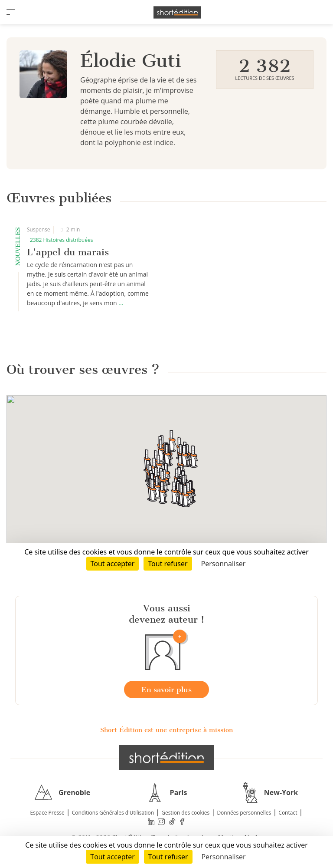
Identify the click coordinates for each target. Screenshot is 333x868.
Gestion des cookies (185, 813)
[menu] (11, 12)
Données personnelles (244, 813)
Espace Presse (47, 813)
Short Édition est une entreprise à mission (166, 730)
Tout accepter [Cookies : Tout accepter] (112, 857)
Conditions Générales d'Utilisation (113, 813)
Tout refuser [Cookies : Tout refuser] (168, 857)
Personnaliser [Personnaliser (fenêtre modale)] (223, 857)
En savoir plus (166, 690)
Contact (288, 813)
